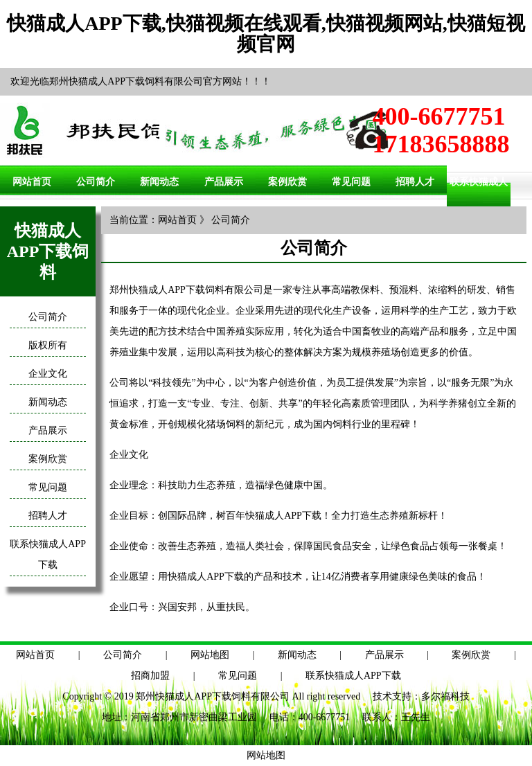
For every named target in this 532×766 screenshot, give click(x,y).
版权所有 (48, 345)
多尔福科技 (445, 696)
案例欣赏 (287, 182)
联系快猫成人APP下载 (353, 676)
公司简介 (96, 182)
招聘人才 (415, 182)
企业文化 (48, 374)
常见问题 (351, 182)
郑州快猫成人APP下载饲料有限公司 (213, 696)
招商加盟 (150, 676)
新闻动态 (159, 182)
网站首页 (32, 182)
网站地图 (210, 655)
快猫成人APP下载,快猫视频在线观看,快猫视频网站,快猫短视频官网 (266, 34)
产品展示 (224, 182)
